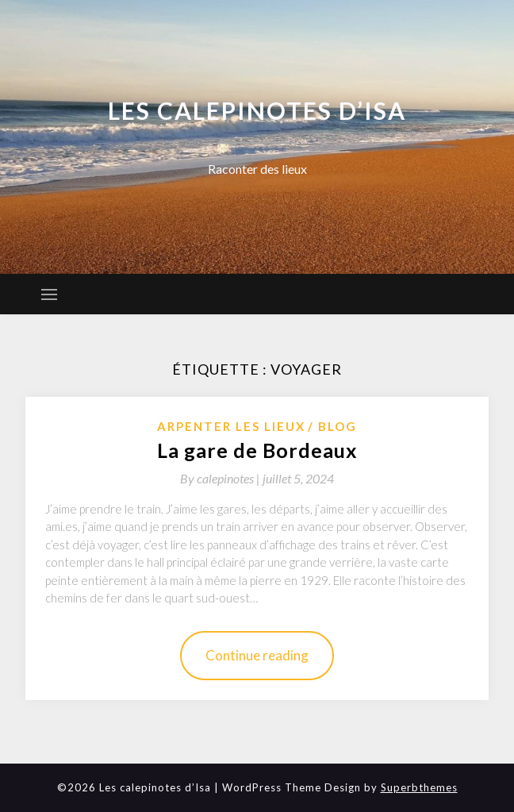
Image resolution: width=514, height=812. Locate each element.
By (221, 478)
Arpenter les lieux (231, 426)
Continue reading (257, 655)
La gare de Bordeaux (257, 450)
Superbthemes (419, 787)
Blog (338, 426)
